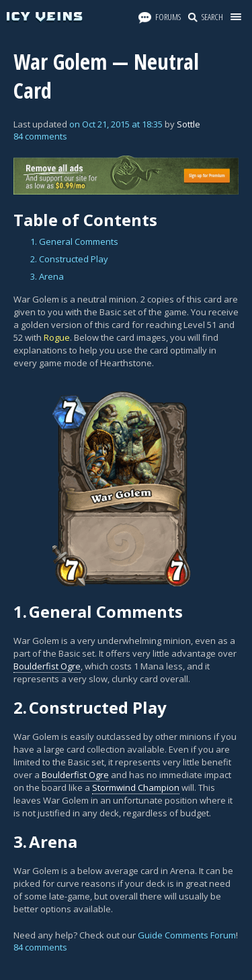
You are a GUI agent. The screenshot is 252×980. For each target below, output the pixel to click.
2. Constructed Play (69, 259)
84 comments (40, 136)
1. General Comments (74, 241)
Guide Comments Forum (187, 935)
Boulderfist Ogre (47, 666)
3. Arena (47, 276)
